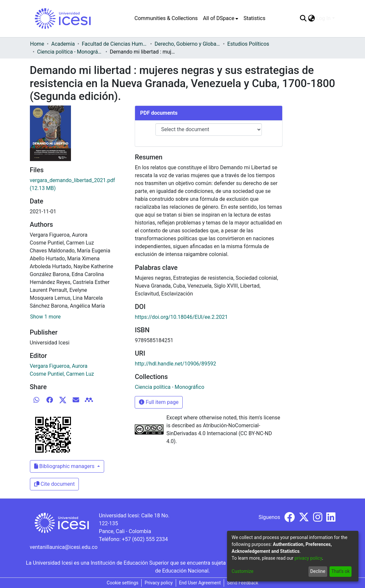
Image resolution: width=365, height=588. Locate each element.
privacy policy (308, 558)
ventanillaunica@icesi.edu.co (64, 547)
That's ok (340, 571)
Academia (63, 44)
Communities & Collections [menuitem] (166, 18)
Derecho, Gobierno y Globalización (187, 44)
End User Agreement (200, 583)
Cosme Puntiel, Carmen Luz (62, 374)
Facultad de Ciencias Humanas (115, 44)
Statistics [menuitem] (254, 18)
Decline (318, 571)
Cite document (55, 484)
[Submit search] (303, 18)
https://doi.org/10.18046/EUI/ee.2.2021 (181, 317)
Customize (242, 571)
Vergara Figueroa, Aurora (59, 366)
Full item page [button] (159, 402)
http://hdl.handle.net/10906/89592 (175, 364)
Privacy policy (159, 583)
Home (37, 44)
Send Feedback (243, 583)
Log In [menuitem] (324, 18)
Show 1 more (46, 317)
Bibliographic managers (65, 466)
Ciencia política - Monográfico (70, 52)
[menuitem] (221, 18)
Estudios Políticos (248, 44)
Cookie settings (123, 583)
